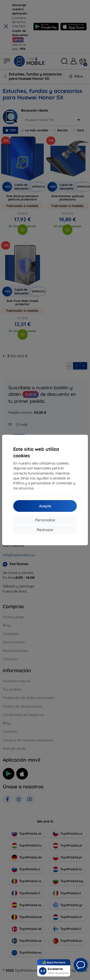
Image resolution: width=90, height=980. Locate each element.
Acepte (45, 506)
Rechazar (45, 530)
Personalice (45, 520)
